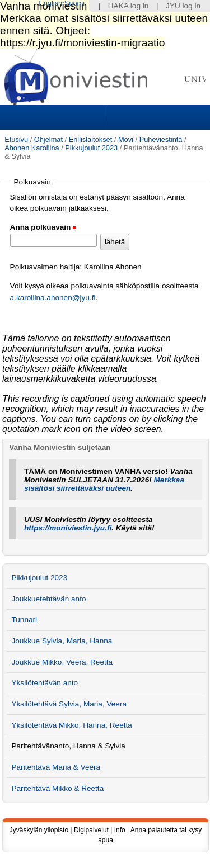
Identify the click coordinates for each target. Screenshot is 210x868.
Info (120, 830)
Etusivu (16, 139)
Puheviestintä (161, 139)
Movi (126, 139)
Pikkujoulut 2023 (91, 148)
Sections (54, 117)
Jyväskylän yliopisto (39, 830)
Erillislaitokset (91, 139)
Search (156, 117)
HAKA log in (129, 6)
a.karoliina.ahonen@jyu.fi (53, 298)
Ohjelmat (48, 139)
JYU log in (183, 6)
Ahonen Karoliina (32, 148)
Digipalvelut (91, 830)
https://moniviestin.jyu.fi (68, 528)
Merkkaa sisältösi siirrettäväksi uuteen (104, 484)
